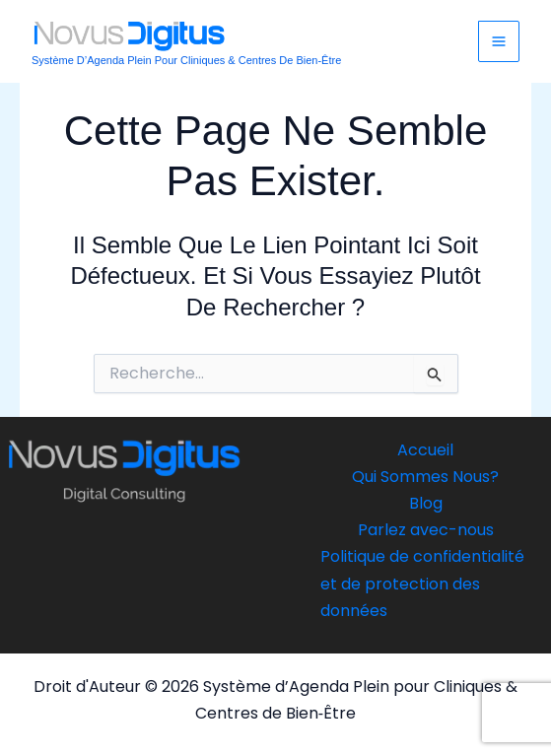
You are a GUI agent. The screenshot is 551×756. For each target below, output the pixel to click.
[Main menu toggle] (499, 41)
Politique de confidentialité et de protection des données (422, 583)
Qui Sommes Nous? (425, 477)
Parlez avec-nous (426, 530)
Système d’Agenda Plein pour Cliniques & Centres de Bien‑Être (186, 60)
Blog (426, 503)
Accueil (425, 450)
